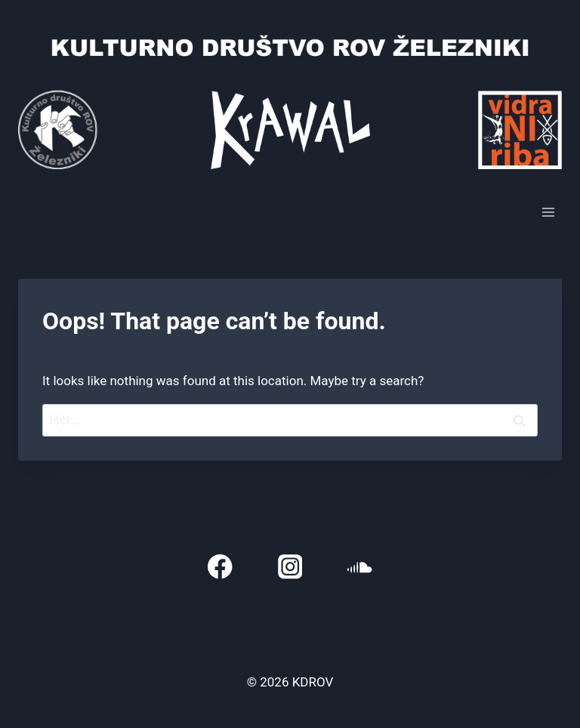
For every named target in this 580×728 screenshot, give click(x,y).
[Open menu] (548, 212)
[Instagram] (290, 567)
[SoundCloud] (360, 567)
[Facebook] (220, 567)
